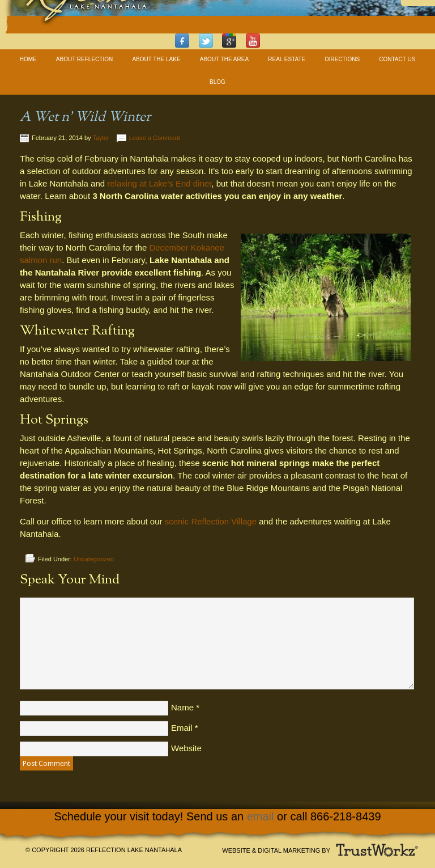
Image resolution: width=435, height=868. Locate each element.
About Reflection (84, 59)
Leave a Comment (155, 138)
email (261, 816)
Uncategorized (94, 559)
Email (182, 728)
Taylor (101, 138)
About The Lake (156, 59)
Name (182, 707)
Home (28, 59)
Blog (217, 82)
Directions (342, 59)
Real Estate (287, 59)
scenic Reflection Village (211, 521)
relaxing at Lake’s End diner (159, 183)
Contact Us (397, 59)
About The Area (224, 59)
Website (186, 748)
